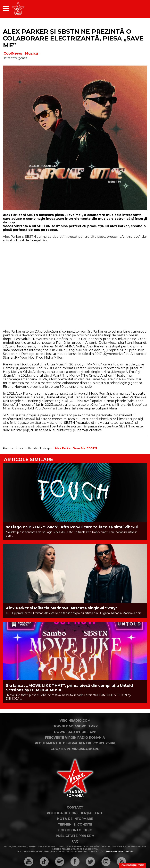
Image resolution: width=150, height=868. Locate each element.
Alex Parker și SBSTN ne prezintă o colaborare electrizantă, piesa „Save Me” (73, 38)
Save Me (79, 448)
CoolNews (13, 53)
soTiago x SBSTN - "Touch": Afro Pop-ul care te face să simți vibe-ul (72, 527)
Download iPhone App (75, 732)
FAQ (75, 841)
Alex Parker (63, 448)
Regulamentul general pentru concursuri (75, 743)
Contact (75, 807)
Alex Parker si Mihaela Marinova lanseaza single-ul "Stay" (61, 608)
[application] (137, 8)
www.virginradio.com (120, 852)
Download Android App (75, 726)
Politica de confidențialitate (75, 813)
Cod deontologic (75, 830)
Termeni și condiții (75, 824)
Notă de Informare (75, 819)
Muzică (32, 53)
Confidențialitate (133, 865)
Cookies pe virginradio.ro (75, 749)
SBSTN (92, 448)
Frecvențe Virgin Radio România (75, 738)
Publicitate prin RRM (75, 836)
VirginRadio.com (75, 721)
